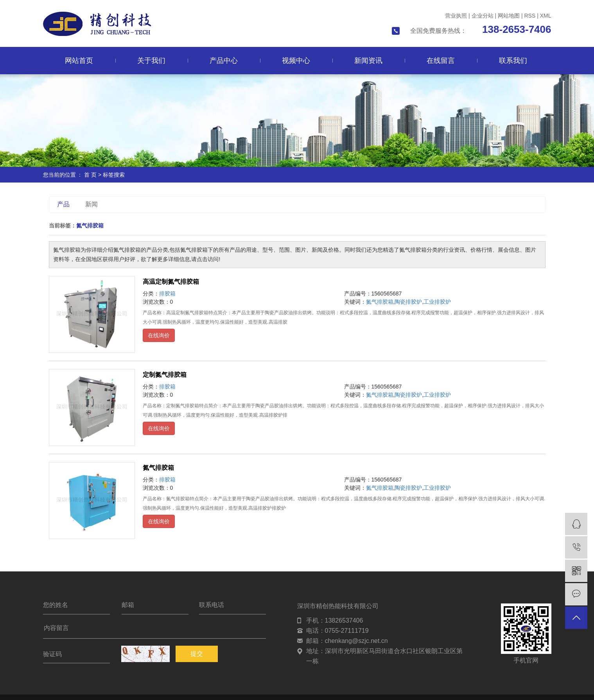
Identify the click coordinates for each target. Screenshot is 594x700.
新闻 (92, 204)
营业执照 (456, 16)
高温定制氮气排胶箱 (171, 282)
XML (546, 16)
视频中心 (296, 61)
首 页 (90, 175)
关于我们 (151, 61)
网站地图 (509, 16)
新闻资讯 (368, 61)
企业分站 (483, 16)
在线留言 (441, 61)
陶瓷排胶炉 (408, 302)
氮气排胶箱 (380, 302)
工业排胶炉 (437, 302)
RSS (530, 16)
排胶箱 (167, 294)
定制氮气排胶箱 (165, 375)
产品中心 (224, 61)
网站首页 (79, 61)
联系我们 (513, 61)
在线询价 (159, 335)
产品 (63, 204)
